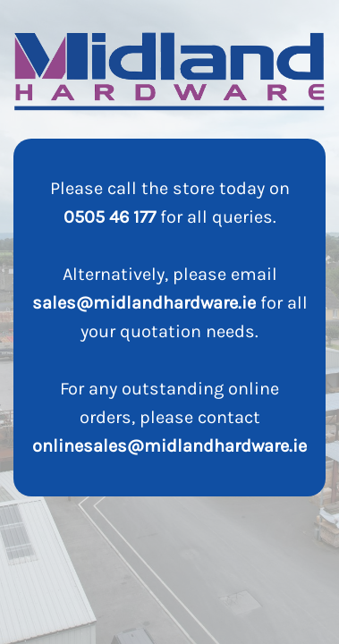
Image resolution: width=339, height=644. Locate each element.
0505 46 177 (110, 217)
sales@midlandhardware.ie (144, 303)
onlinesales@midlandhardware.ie (169, 446)
